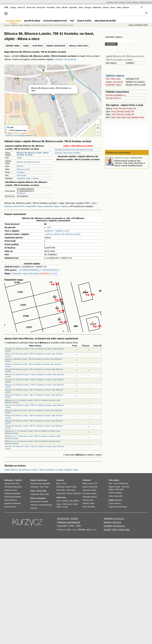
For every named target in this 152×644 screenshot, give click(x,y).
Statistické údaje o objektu (28, 178)
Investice (60, 480)
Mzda (42, 494)
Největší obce (32, 21)
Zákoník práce (88, 500)
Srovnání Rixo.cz (113, 98)
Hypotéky (73, 8)
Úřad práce (35, 494)
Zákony (106, 8)
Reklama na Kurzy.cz (114, 518)
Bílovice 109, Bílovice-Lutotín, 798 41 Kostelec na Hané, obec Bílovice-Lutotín (35, 447)
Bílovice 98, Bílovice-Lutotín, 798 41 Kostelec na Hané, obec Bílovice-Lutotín (34, 422)
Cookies (74, 518)
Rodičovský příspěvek (13, 497)
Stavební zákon (89, 503)
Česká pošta (84, 21)
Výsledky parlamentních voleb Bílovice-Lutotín (74, 150)
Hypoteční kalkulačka (13, 503)
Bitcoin (65, 8)
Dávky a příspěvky (38, 498)
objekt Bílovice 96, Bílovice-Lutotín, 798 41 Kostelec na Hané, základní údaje (41, 470)
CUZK (66, 231)
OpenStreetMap (19, 136)
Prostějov (21, 172)
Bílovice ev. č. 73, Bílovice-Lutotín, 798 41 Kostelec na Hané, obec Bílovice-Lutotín (33, 437)
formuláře (91, 507)
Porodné (45, 502)
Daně (85, 507)
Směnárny (34, 487)
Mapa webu (118, 496)
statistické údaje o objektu (56, 206)
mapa (26, 46)
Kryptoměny (61, 493)
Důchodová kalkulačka (13, 487)
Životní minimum (11, 500)
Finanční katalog (115, 493)
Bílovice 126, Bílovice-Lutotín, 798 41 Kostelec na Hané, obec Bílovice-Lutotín (35, 376)
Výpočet (18, 480)
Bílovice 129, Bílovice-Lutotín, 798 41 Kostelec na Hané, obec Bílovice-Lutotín (35, 386)
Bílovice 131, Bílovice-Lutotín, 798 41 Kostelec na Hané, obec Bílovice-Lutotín (35, 350)
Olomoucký (21, 175)
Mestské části (138, 117)
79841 (19, 158)
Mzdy (73, 490)
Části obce (126, 117)
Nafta (75, 504)
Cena (116, 484)
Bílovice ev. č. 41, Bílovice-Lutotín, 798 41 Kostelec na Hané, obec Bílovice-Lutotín (33, 401)
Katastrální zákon (113, 85)
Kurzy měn (41, 8)
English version (115, 500)
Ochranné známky (90, 493)
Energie (88, 8)
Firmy (116, 108)
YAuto (129, 2)
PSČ (72, 21)
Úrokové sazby (36, 484)
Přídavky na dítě (11, 490)
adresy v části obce (78, 46)
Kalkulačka (97, 8)
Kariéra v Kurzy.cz (113, 522)
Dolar (47, 487)
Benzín (70, 504)
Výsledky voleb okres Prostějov (68, 153)
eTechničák (119, 489)
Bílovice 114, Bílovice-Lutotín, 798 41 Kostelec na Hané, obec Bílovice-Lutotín (35, 381)
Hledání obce (14, 21)
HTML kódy (124, 530)
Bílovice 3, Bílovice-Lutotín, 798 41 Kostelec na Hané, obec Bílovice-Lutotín (34, 360)
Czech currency (115, 503)
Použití (107, 530)
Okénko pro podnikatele (118, 152)
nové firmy (38, 46)
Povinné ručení (10, 507)
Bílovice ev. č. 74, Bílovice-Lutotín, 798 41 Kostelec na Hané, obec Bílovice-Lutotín (33, 432)
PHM (64, 504)
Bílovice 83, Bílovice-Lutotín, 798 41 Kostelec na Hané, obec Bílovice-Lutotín (34, 370)
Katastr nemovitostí (114, 82)
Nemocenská (35, 502)
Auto (110, 484)
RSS (114, 530)
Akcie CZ (21, 8)
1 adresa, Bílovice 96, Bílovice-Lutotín (62, 234)
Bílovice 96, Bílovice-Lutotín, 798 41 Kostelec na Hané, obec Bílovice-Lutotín (34, 417)
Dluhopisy (60, 487)
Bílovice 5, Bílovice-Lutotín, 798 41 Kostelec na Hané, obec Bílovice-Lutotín (34, 411)
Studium (149, 2)
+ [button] (98, 128)
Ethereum (77, 493)
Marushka (34, 273)
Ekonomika (61, 490)
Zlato (58, 8)
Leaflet (8, 136)
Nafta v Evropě (62, 507)
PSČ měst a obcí (113, 79)
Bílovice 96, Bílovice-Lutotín (28, 162)
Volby (111, 496)
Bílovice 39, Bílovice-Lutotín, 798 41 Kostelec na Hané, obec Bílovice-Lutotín (34, 355)
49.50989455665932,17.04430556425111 (39, 270)
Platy (47, 494)
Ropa (59, 504)
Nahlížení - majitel (53, 231)
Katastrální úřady (89, 490)
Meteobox (136, 2)
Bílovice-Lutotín (23, 169)
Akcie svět (31, 8)
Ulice (119, 117)
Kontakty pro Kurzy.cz (114, 526)
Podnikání (87, 480)
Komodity (51, 8)
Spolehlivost (124, 484)
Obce (113, 117)
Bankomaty (42, 480)
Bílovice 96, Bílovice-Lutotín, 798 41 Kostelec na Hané (53, 25)
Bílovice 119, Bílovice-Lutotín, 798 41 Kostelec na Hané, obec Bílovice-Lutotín (35, 406)
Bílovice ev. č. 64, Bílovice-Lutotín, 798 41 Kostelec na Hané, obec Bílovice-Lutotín (33, 442)
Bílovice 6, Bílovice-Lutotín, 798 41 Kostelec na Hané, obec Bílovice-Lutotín (34, 365)
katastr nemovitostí (56, 46)
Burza (59, 484)
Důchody (34, 508)
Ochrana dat (63, 518)
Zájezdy (123, 2)
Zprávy (13, 8)
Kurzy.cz (7, 25)
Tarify (81, 8)
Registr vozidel (114, 487)
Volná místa (41, 491)
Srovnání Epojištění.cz (116, 95)
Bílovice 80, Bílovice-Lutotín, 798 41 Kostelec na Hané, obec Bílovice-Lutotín (34, 427)
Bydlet (143, 2)
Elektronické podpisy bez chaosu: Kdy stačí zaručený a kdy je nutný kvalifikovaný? (130, 163)
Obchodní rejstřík (112, 2)
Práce (113, 8)
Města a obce (88, 484)
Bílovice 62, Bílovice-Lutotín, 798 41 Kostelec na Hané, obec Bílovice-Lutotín (34, 396)
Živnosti (122, 108)
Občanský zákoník (90, 497)
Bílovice (20, 166)
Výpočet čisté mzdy (12, 484)
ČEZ (64, 484)
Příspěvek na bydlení (12, 493)
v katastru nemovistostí (65, 59)
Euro (42, 487)
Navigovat (21, 193)
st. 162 (47, 227)
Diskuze (126, 8)
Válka (119, 8)
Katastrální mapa (20, 273)
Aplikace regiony (115, 76)
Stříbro (76, 501)
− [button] (98, 133)
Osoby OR (131, 108)
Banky (33, 480)
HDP (68, 490)
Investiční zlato (67, 501)
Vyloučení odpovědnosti (69, 522)
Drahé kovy (61, 498)
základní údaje (12, 46)
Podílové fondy (71, 487)
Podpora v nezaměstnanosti (41, 505)
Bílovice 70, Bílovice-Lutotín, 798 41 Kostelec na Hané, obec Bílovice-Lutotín (34, 391)
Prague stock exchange (118, 507)
